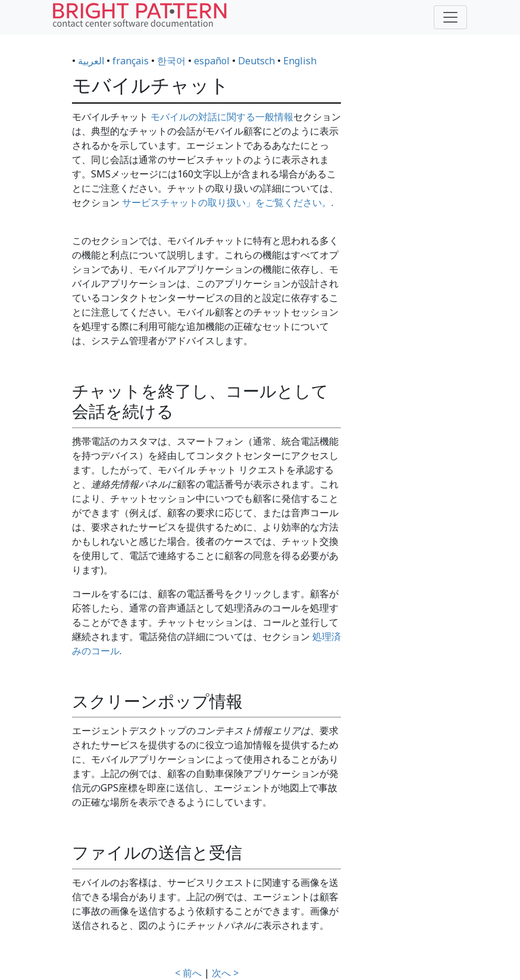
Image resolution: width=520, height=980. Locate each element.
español (212, 61)
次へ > (225, 973)
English (300, 61)
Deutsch (256, 61)
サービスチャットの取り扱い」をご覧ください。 (227, 202)
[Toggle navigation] (450, 17)
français (131, 61)
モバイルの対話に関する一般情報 (222, 117)
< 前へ (188, 973)
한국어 (171, 61)
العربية (91, 61)
